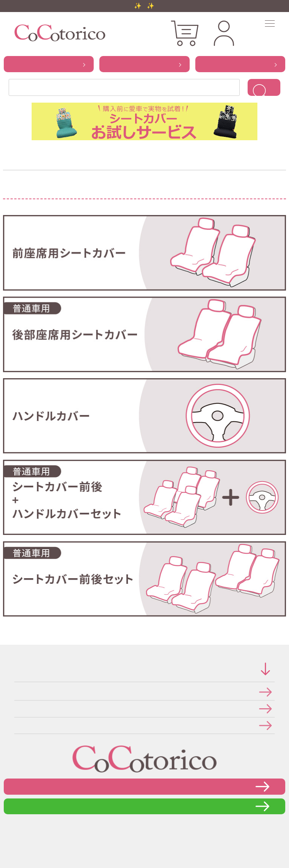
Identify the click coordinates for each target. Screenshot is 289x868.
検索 (264, 87)
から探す (49, 64)
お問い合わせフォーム (144, 786)
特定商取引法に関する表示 (17, 692)
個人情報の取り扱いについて (17, 708)
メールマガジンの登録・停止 (17, 725)
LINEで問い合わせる (145, 806)
